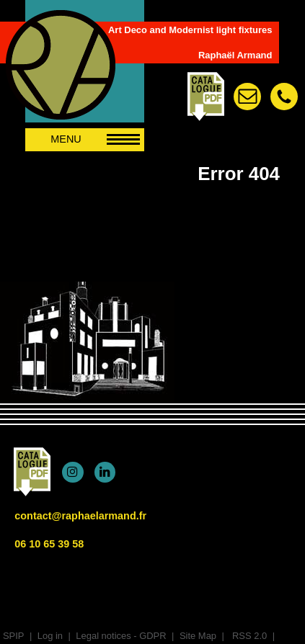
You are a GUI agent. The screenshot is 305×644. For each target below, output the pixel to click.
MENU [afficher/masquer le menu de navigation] (95, 139)
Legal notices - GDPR (121, 636)
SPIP (14, 636)
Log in (50, 636)
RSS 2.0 (248, 636)
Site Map (198, 636)
